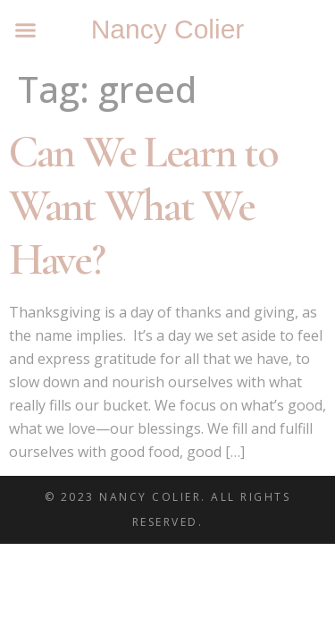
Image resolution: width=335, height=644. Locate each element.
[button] (26, 30)
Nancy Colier (168, 29)
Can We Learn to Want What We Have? (143, 206)
